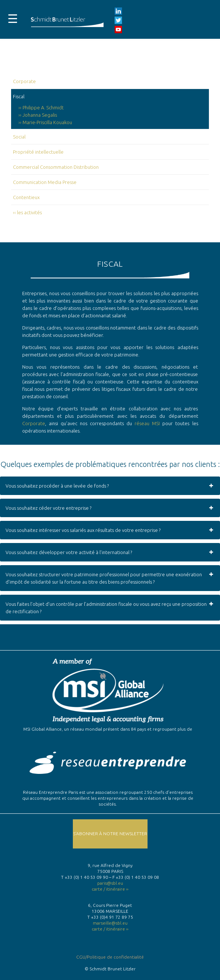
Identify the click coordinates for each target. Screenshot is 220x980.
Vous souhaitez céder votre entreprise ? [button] (110, 508)
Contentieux (26, 197)
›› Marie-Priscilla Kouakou (45, 122)
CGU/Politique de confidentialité (110, 957)
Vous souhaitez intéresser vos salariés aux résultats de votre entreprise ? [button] (110, 530)
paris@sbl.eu (110, 883)
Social (19, 137)
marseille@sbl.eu (110, 923)
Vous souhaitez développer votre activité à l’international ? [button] (110, 552)
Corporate (24, 81)
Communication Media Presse (45, 182)
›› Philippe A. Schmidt (41, 107)
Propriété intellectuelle (38, 152)
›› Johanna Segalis (38, 115)
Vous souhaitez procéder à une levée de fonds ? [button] (110, 486)
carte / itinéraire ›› (110, 889)
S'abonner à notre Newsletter (110, 834)
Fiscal (19, 96)
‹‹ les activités (27, 212)
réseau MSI (147, 423)
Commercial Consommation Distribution (56, 167)
